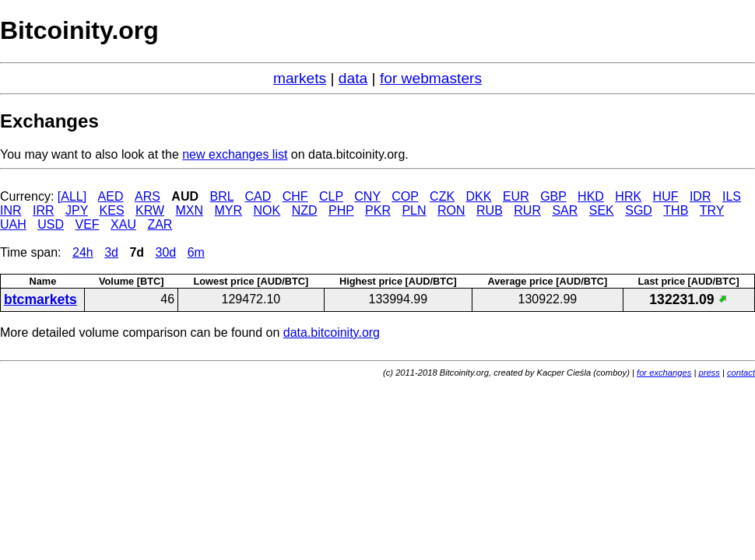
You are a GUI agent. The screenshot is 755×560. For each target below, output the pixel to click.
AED (111, 196)
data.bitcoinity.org (332, 332)
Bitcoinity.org (79, 30)
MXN (190, 210)
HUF (666, 196)
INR (11, 210)
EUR (516, 196)
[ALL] (72, 196)
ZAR (160, 224)
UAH (13, 224)
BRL (221, 196)
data (353, 78)
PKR (378, 210)
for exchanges (664, 373)
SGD (639, 210)
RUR (527, 210)
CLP (331, 196)
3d (111, 252)
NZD (305, 210)
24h (83, 252)
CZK (442, 196)
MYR (229, 210)
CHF (295, 196)
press (709, 373)
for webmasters (431, 78)
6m (196, 252)
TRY (712, 210)
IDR (701, 196)
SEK (602, 210)
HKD (591, 196)
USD (51, 224)
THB (676, 210)
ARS (147, 196)
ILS (732, 196)
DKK (479, 196)
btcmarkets (40, 299)
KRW (150, 210)
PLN (414, 210)
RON (451, 210)
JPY (77, 210)
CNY (367, 196)
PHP (341, 210)
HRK (628, 196)
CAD (258, 196)
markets (300, 78)
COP (405, 196)
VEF (87, 224)
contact (741, 373)
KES (112, 210)
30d (166, 252)
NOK (267, 210)
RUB (490, 210)
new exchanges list (235, 154)
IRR (44, 210)
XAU (123, 224)
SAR (565, 210)
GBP (553, 196)
